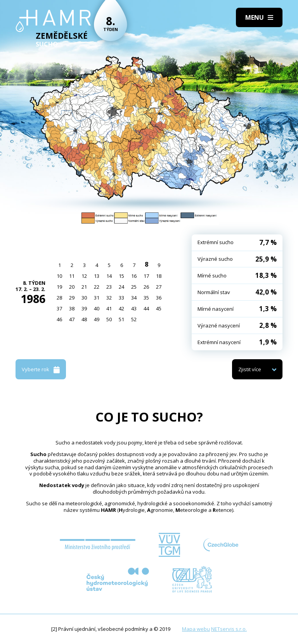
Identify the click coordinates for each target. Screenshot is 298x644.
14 (109, 276)
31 (97, 298)
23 (109, 287)
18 (159, 276)
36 (159, 298)
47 (72, 319)
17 (146, 276)
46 (59, 319)
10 (59, 276)
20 (72, 287)
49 (97, 319)
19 (59, 287)
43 (134, 308)
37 (59, 308)
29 (72, 298)
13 (97, 276)
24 (121, 287)
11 (72, 276)
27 (159, 287)
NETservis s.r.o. (229, 629)
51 (121, 319)
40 (97, 308)
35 (146, 298)
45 (159, 308)
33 (121, 298)
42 (121, 308)
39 (84, 308)
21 (84, 287)
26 (146, 287)
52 (134, 319)
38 (72, 308)
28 (59, 298)
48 (84, 319)
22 (97, 287)
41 (109, 308)
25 (134, 287)
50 (109, 319)
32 (109, 298)
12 (84, 276)
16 (134, 276)
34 (134, 298)
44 (146, 308)
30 (84, 298)
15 (121, 276)
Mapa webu (196, 629)
